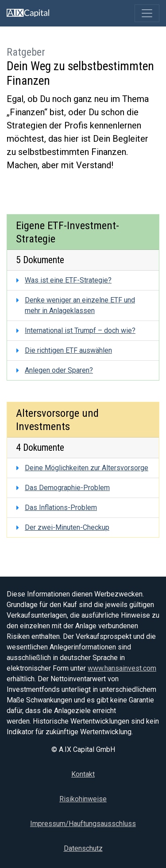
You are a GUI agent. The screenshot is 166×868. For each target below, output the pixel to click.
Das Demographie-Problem (67, 488)
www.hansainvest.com (122, 668)
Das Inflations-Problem (61, 508)
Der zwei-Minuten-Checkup (67, 527)
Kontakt (83, 774)
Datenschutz (83, 848)
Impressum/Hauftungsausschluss (83, 824)
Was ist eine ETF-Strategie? (68, 280)
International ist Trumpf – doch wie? (80, 330)
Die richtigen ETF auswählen (68, 350)
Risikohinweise (83, 799)
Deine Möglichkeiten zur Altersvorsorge (87, 468)
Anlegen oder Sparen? (59, 370)
